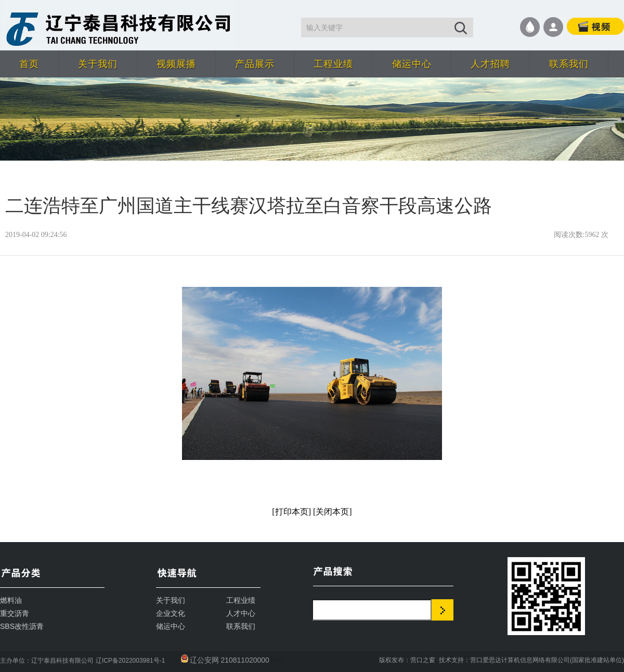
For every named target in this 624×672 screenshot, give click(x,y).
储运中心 (412, 64)
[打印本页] (291, 512)
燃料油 (11, 600)
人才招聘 (490, 64)
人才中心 (241, 613)
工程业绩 (333, 64)
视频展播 (176, 64)
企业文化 (171, 613)
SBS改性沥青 (22, 626)
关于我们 (98, 64)
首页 (29, 64)
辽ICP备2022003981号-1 (130, 661)
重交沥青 (15, 613)
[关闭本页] (333, 512)
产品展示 (255, 64)
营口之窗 (423, 660)
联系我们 (569, 64)
